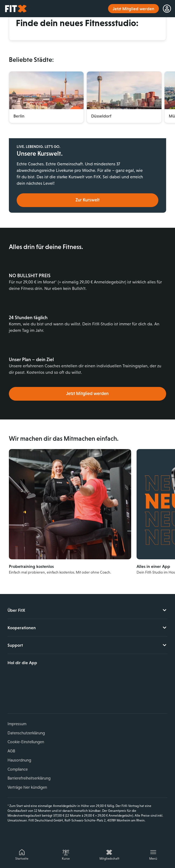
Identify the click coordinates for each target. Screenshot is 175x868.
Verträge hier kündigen (27, 787)
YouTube (37, 695)
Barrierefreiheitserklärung (29, 778)
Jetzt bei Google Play (62, 677)
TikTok (49, 695)
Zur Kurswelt (87, 200)
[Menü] (153, 854)
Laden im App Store (26, 677)
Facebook (12, 695)
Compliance (18, 769)
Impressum (17, 724)
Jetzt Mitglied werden (87, 394)
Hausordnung (19, 760)
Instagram (24, 695)
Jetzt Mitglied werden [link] (133, 9)
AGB (11, 751)
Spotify (62, 695)
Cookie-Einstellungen (26, 742)
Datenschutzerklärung (26, 733)
